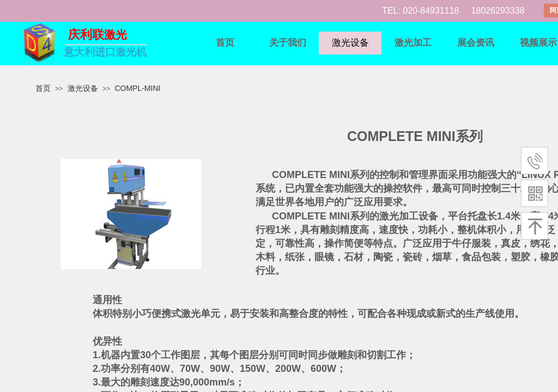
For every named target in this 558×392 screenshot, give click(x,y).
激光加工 (413, 43)
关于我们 (288, 43)
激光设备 (350, 43)
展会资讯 (476, 43)
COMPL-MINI (137, 88)
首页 (225, 43)
